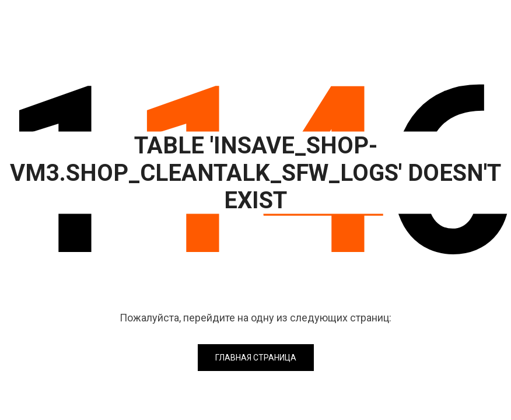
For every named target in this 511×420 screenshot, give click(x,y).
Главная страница (256, 358)
